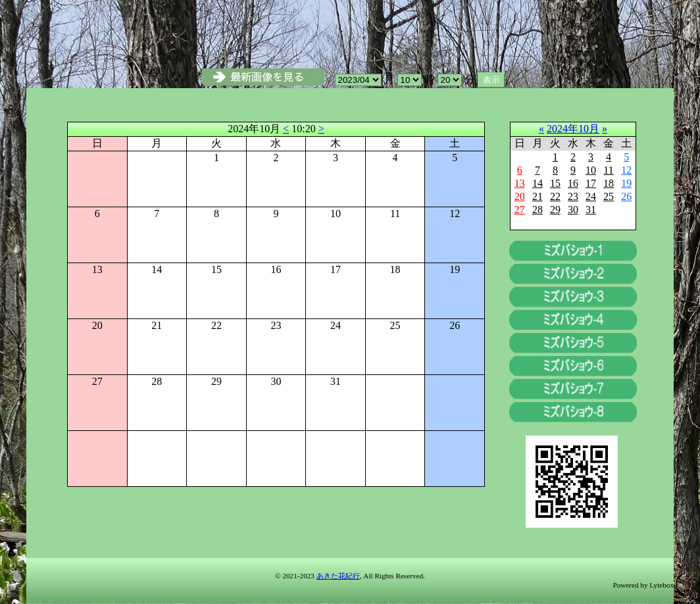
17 (591, 183)
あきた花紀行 (338, 576)
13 (520, 183)
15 (555, 183)
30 (573, 210)
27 (520, 210)
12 (626, 170)
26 (626, 196)
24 (591, 196)
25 (609, 196)
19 (626, 183)
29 (555, 210)
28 (537, 210)
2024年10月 (573, 129)
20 (520, 196)
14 (537, 183)
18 (609, 183)
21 (537, 196)
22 (555, 196)
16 (573, 183)
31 (591, 210)
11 (608, 170)
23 (573, 196)
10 (591, 170)
